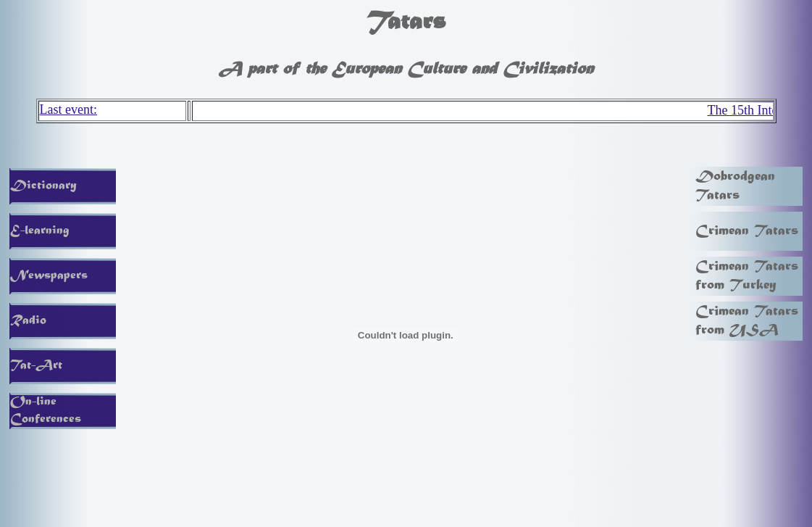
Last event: (68, 109)
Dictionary (43, 186)
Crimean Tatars (747, 231)
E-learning (40, 231)
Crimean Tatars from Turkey (747, 276)
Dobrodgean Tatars (735, 186)
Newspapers (49, 276)
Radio (28, 321)
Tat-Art (36, 366)
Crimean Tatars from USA (747, 321)
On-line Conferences (46, 411)
